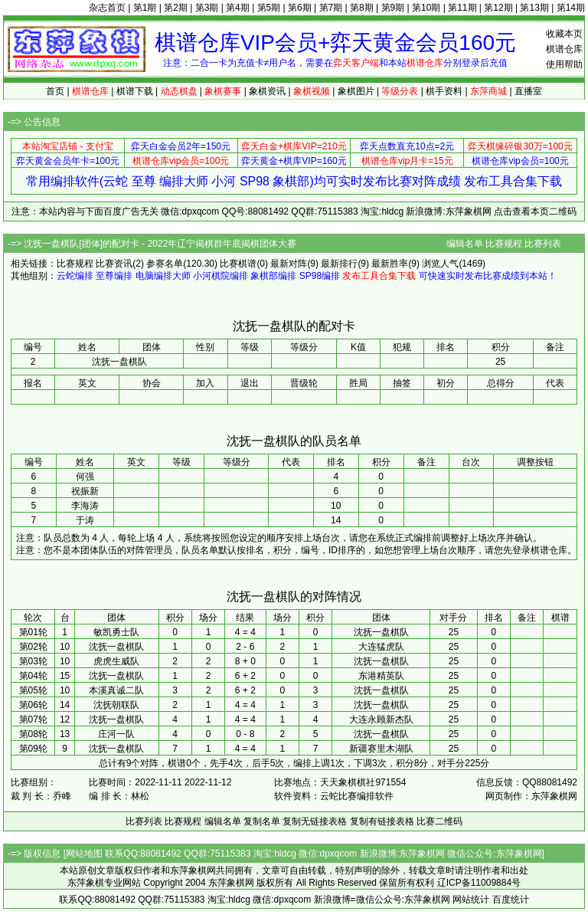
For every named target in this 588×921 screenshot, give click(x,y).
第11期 (462, 8)
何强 (85, 477)
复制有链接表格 (382, 821)
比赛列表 (543, 244)
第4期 (238, 8)
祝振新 (85, 491)
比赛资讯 (114, 264)
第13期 (534, 8)
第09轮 (33, 749)
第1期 (145, 8)
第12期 (498, 8)
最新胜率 (390, 264)
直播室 (528, 91)
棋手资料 (444, 91)
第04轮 (33, 676)
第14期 (571, 8)
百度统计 (511, 900)
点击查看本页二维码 (535, 211)
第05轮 (33, 690)
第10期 (426, 8)
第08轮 (33, 734)
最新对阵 (289, 264)
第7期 (331, 8)
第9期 (393, 8)
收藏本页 (564, 34)
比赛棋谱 (238, 264)
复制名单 (262, 821)
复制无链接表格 (315, 821)
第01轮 (33, 632)
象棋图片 (356, 91)
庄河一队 (116, 734)
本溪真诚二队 (116, 690)
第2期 (176, 8)
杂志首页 (107, 8)
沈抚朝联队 (116, 705)
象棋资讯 (267, 91)
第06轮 (33, 705)
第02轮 (33, 647)
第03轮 (33, 661)
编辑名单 (465, 244)
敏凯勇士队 (116, 632)
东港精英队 (381, 676)
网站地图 (84, 854)
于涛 (85, 520)
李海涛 (85, 506)
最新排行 (339, 264)
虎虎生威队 (116, 661)
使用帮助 (564, 64)
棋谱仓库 (564, 49)
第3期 (207, 8)
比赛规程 (504, 244)
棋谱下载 (135, 91)
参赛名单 (165, 264)
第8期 (362, 8)
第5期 (269, 8)
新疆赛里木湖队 (381, 749)
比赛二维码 (439, 821)
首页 (55, 91)
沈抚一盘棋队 (381, 632)
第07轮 (33, 719)
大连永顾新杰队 (381, 719)
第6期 (300, 8)
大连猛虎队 (381, 647)
